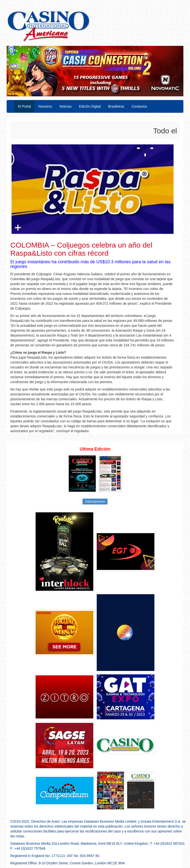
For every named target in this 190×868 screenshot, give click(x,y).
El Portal (24, 106)
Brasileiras (116, 106)
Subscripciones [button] (95, 502)
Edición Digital (90, 106)
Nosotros (45, 106)
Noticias (66, 106)
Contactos (139, 106)
